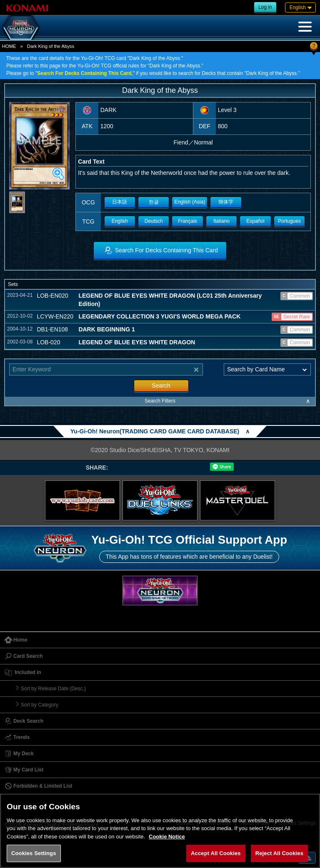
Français (187, 221)
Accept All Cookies (216, 853)
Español (255, 221)
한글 (154, 202)
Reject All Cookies (279, 853)
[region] (160, 831)
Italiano (221, 221)
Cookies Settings (34, 853)
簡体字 (226, 202)
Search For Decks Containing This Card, (85, 73)
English (120, 221)
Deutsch (154, 221)
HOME (9, 46)
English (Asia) (190, 202)
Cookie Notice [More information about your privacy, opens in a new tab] (167, 837)
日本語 (120, 202)
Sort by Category (40, 705)
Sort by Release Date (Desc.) (53, 689)
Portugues (289, 221)
